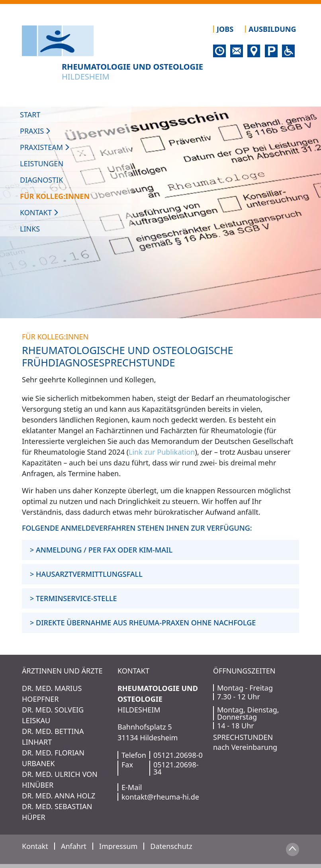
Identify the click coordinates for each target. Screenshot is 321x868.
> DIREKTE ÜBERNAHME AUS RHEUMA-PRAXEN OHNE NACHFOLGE (143, 623)
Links (30, 229)
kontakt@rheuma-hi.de (160, 797)
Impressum (118, 846)
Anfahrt (74, 846)
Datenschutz (171, 846)
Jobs (225, 29)
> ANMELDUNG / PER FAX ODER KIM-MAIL (101, 550)
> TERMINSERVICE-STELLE (73, 598)
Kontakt (40, 212)
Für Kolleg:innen (55, 196)
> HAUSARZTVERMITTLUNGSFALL (86, 574)
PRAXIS (36, 131)
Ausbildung (272, 29)
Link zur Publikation (162, 452)
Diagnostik (41, 180)
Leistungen (42, 163)
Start (30, 115)
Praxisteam (45, 147)
